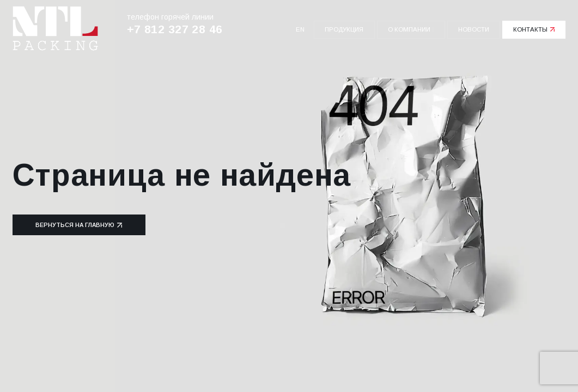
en (300, 29)
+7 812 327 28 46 (175, 29)
